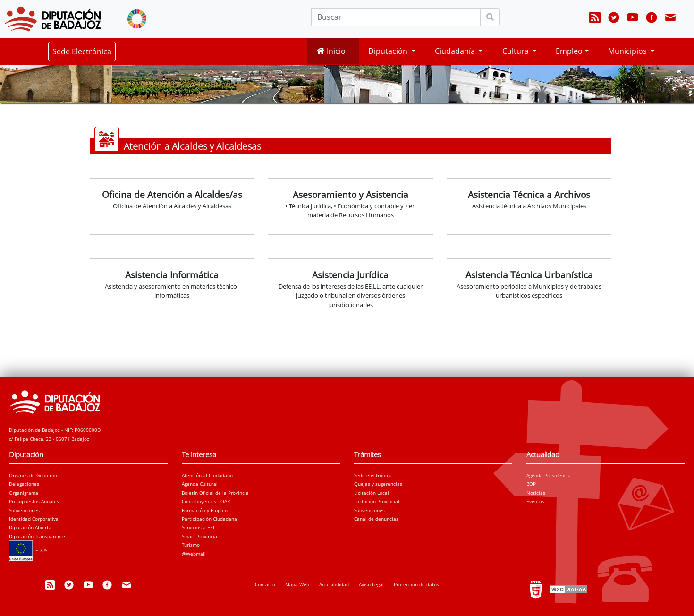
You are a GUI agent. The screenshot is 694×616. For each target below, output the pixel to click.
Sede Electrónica (82, 51)
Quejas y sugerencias (378, 484)
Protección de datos (416, 584)
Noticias (536, 493)
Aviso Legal (371, 584)
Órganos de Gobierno (33, 475)
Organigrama (24, 493)
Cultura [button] (516, 51)
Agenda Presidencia (549, 475)
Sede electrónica (373, 475)
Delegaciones (24, 484)
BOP (531, 484)
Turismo (191, 545)
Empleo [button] (569, 51)
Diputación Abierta (30, 527)
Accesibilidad (334, 584)
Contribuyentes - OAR (206, 501)
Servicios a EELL (200, 527)
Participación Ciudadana (209, 519)
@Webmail (194, 554)
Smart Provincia (199, 536)
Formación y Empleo (205, 510)
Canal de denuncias (376, 519)
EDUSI (29, 550)
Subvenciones (24, 510)
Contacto (265, 584)
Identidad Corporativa (34, 519)
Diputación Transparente (37, 536)
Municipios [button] (628, 51)
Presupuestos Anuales (34, 501)
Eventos (535, 501)
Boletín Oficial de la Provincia (215, 493)
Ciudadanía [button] (456, 51)
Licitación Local (372, 493)
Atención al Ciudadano (207, 475)
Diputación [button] (389, 51)
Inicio (331, 51)
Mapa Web (297, 584)
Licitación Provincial (377, 501)
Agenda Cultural (200, 484)
